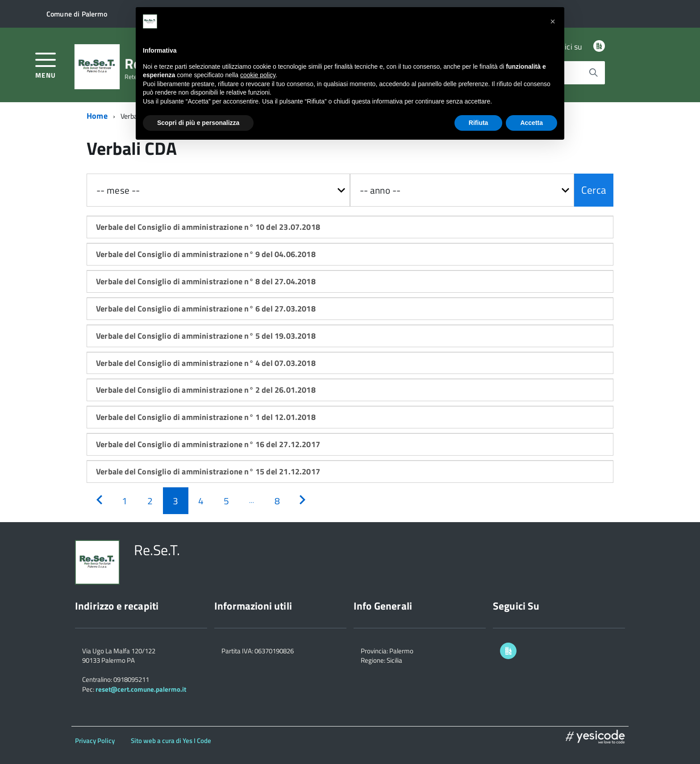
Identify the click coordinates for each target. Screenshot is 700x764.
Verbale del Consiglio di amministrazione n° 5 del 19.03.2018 (206, 336)
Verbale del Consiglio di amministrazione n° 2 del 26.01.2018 (206, 390)
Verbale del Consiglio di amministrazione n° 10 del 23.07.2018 (208, 227)
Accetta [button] (531, 123)
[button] (553, 21)
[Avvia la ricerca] (593, 73)
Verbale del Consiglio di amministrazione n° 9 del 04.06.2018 (206, 254)
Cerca (594, 190)
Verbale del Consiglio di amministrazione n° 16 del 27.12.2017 (208, 444)
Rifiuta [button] (479, 123)
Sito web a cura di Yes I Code (171, 741)
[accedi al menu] (46, 64)
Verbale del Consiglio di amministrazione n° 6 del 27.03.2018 (206, 309)
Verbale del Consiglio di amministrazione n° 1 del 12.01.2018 (206, 417)
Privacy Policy (95, 741)
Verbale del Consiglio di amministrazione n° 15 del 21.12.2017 (208, 471)
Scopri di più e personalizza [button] (198, 123)
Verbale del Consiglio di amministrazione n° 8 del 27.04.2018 (206, 281)
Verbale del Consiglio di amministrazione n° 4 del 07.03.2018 (206, 363)
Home (97, 116)
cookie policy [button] (258, 75)
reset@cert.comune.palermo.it (141, 689)
